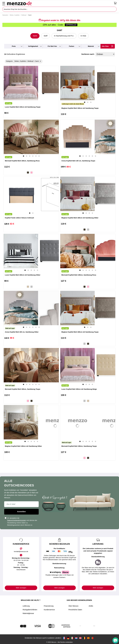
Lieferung (26, 606)
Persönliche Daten (75, 610)
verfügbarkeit (33, 46)
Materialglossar (28, 613)
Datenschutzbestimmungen (17, 520)
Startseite (5, 15)
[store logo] (60, 3)
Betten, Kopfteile (15, 15)
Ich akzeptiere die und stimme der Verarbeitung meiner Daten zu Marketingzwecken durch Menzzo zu (21, 522)
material (91, 46)
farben (72, 46)
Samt (35, 36)
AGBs (91, 606)
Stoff (46, 36)
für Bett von (52, 46)
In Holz (83, 36)
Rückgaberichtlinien (30, 610)
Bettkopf (24, 15)
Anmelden (21, 512)
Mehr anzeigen (21, 588)
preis (14, 46)
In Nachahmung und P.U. (64, 36)
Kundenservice (49, 610)
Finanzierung (49, 606)
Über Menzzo (73, 606)
